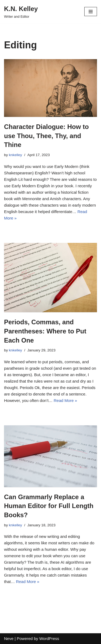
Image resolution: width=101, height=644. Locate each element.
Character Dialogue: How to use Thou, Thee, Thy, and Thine (46, 136)
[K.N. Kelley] (21, 12)
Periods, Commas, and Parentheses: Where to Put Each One (45, 331)
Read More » (65, 400)
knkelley (15, 155)
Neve (9, 638)
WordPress (49, 638)
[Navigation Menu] (91, 12)
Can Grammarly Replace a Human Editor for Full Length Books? (49, 506)
